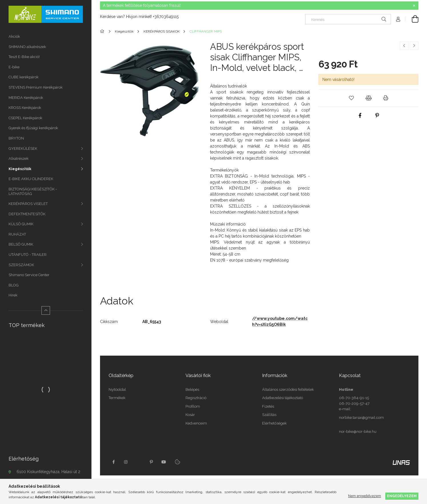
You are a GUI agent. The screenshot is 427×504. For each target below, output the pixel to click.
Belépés (192, 390)
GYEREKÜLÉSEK (23, 149)
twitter (139, 462)
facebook (113, 462)
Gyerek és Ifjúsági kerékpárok (33, 128)
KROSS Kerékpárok (25, 108)
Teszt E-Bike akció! (24, 57)
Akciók (14, 36)
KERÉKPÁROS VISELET (28, 204)
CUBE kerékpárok (24, 77)
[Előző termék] (404, 46)
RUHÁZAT (17, 234)
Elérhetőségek (274, 423)
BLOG (14, 285)
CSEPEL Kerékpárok (25, 118)
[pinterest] (377, 115)
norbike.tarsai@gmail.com (361, 418)
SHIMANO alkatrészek (27, 47)
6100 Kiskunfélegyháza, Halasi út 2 (48, 472)
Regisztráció (196, 398)
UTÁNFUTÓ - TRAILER (28, 255)
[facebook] (360, 115)
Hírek (13, 295)
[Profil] (398, 19)
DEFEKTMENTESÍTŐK (27, 214)
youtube (164, 462)
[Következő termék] (414, 46)
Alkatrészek (19, 159)
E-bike (14, 67)
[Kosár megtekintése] (412, 19)
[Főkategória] (103, 31)
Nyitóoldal (117, 390)
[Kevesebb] (46, 310)
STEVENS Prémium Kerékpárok (36, 87)
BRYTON (16, 138)
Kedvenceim (196, 423)
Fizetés (268, 406)
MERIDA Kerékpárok (26, 98)
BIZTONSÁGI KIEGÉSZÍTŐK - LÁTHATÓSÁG (33, 191)
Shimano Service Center (29, 275)
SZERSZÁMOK (21, 265)
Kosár (190, 415)
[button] (351, 98)
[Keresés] (348, 19)
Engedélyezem (402, 496)
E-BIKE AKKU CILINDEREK (31, 179)
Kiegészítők (20, 169)
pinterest (151, 462)
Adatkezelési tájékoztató (283, 398)
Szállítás (269, 415)
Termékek (117, 398)
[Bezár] (414, 6)
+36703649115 (166, 17)
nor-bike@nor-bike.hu (358, 432)
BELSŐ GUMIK (21, 244)
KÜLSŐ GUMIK (21, 224)
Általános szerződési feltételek (288, 390)
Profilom (193, 406)
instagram (126, 462)
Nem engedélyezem (365, 496)
